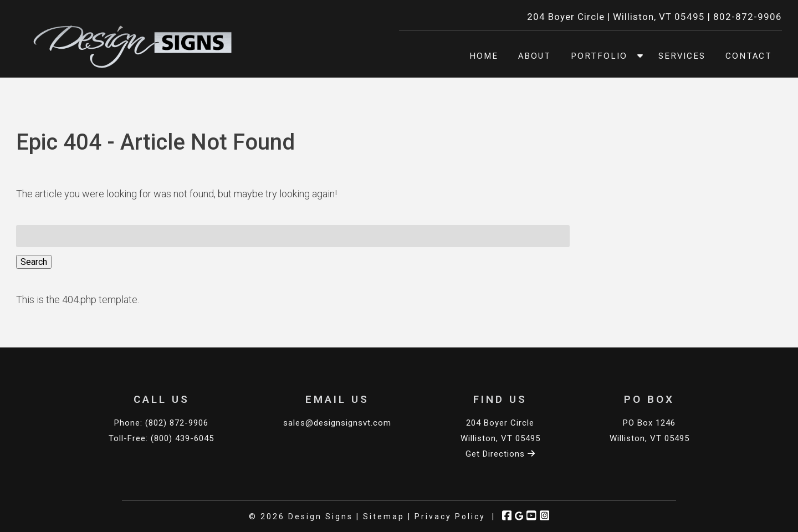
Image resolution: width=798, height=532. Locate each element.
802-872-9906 (748, 17)
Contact (749, 56)
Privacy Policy (450, 516)
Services (682, 56)
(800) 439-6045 (182, 438)
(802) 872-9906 (177, 423)
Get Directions (500, 454)
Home (484, 56)
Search (34, 262)
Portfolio (599, 56)
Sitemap (384, 516)
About (534, 56)
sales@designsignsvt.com (337, 423)
